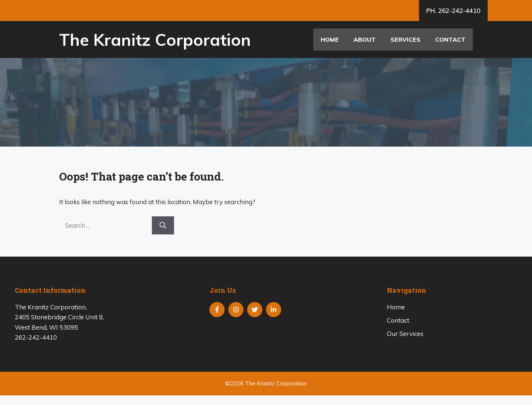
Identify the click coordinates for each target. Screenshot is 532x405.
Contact (450, 40)
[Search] (163, 225)
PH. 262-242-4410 (453, 11)
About (365, 40)
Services (405, 40)
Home (330, 40)
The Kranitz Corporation (155, 40)
